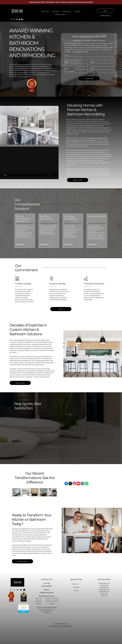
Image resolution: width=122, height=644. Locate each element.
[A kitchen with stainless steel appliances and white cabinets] (26, 492)
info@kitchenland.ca (47, 592)
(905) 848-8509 (47, 586)
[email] (83, 484)
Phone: (67, 62)
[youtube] (19, 19)
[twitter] (14, 19)
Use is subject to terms (80, 52)
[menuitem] (46, 12)
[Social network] (22, 19)
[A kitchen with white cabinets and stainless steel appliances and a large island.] (16, 492)
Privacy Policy (68, 626)
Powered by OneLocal (56, 626)
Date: (66, 68)
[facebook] (12, 19)
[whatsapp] (87, 484)
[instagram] (17, 19)
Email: (92, 62)
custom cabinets (88, 140)
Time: (92, 68)
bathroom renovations (97, 138)
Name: (67, 56)
